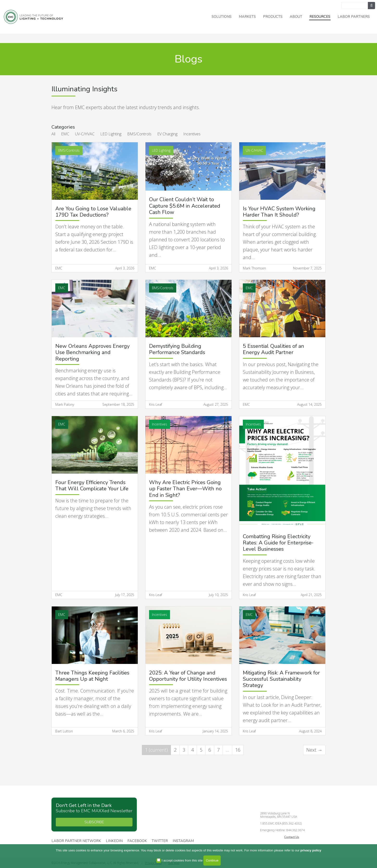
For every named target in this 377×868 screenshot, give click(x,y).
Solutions (222, 17)
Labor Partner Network (76, 841)
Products (273, 17)
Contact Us (292, 837)
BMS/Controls (139, 134)
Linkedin (114, 841)
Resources (320, 17)
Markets (247, 17)
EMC (65, 134)
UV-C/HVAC (85, 134)
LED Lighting (111, 134)
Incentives (192, 134)
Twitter (160, 841)
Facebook (137, 841)
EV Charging (167, 134)
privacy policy (311, 850)
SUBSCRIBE (94, 822)
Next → (314, 750)
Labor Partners (354, 17)
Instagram (183, 841)
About (296, 17)
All (53, 134)
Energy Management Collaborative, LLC (34, 17)
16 (238, 750)
